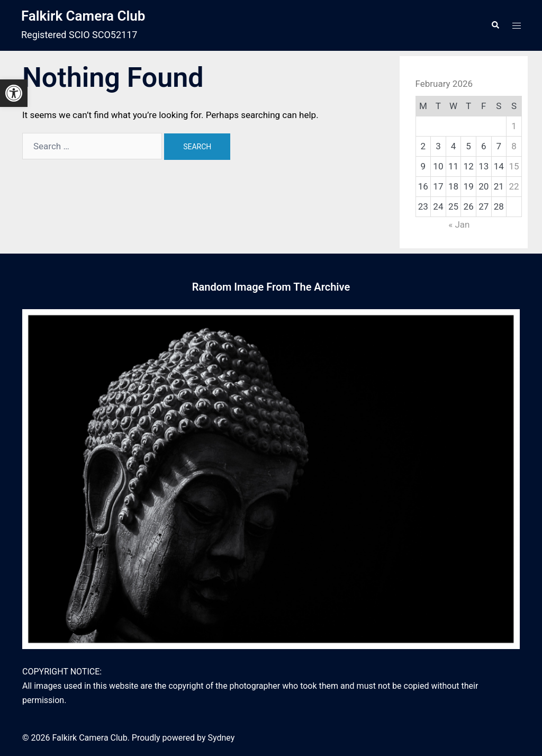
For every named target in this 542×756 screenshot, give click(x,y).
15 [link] (514, 166)
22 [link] (514, 186)
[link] (14, 93)
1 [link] (514, 126)
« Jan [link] (459, 224)
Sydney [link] (221, 738)
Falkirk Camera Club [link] (83, 16)
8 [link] (514, 146)
